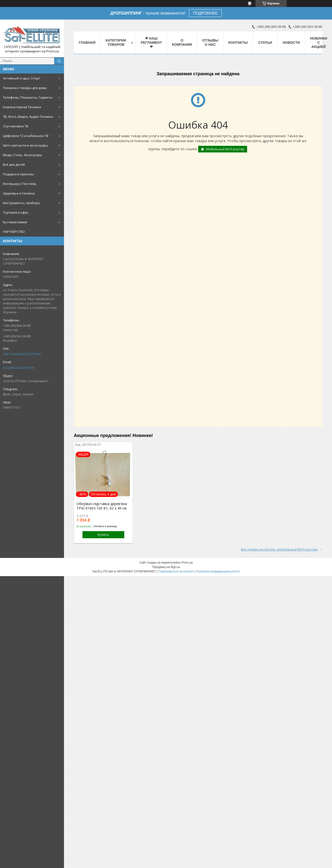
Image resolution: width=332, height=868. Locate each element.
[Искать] (59, 61)
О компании (182, 42)
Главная (87, 43)
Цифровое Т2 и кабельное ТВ (26, 136)
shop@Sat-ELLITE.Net (19, 368)
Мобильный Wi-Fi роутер (225, 149)
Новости (291, 43)
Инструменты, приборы (22, 203)
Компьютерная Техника (22, 107)
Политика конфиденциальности (218, 571)
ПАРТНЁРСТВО (14, 232)
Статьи (265, 43)
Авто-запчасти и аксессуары (25, 145)
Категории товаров (116, 42)
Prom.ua (187, 563)
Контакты (238, 43)
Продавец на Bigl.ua (166, 567)
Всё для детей (14, 165)
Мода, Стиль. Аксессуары (23, 155)
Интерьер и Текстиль (20, 184)
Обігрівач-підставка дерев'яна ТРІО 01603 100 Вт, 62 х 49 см (102, 506)
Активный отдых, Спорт (22, 78)
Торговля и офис (16, 212)
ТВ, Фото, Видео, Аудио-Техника (28, 117)
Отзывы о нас (210, 42)
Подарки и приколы (18, 174)
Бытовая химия (15, 222)
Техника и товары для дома (25, 88)
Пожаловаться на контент (176, 571)
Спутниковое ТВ (16, 126)
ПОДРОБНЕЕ (205, 13)
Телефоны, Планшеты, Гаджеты (28, 97)
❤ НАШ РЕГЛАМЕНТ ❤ (151, 43)
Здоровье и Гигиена (19, 193)
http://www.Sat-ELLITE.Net (22, 354)
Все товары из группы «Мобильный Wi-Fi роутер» (279, 549)
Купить (103, 535)
